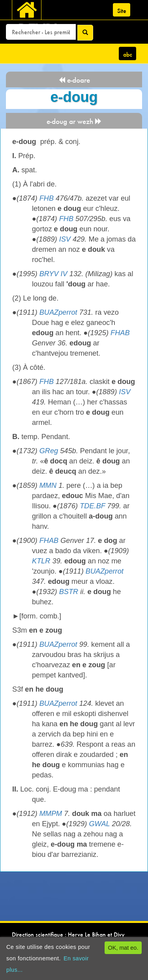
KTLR (41, 561)
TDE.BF (92, 506)
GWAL (99, 824)
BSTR (69, 592)
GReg (49, 451)
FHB (47, 198)
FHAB (120, 333)
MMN (48, 485)
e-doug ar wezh (74, 121)
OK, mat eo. (123, 948)
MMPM (51, 814)
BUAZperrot (58, 312)
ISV (65, 239)
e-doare (74, 80)
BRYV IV (53, 274)
